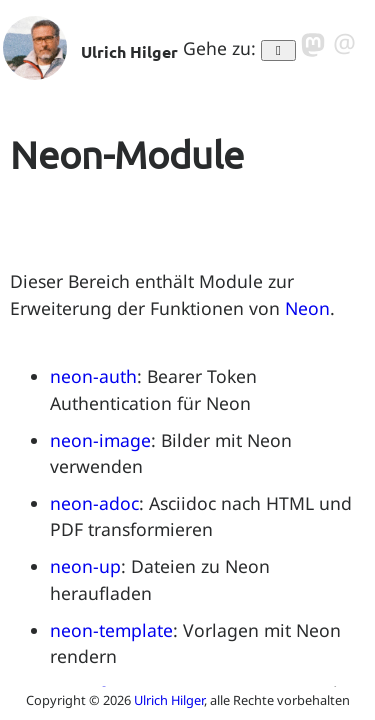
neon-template (111, 630)
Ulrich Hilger (169, 700)
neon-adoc (94, 503)
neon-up (85, 566)
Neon (307, 308)
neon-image (100, 440)
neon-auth (93, 376)
